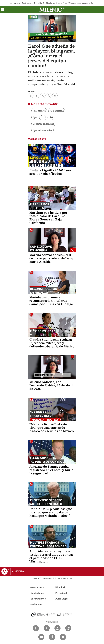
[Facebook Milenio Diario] (36, 628)
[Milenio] (52, 10)
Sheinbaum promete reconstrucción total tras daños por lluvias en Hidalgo (51, 301)
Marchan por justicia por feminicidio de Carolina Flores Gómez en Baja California (48, 218)
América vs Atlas (60, 3)
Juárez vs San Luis (90, 3)
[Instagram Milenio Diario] (57, 628)
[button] (2, 11)
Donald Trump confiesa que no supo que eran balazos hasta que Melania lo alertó (51, 512)
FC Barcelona (57, 111)
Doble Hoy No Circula (43, 3)
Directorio (61, 587)
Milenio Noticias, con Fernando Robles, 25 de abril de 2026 (51, 385)
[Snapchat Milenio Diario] (63, 637)
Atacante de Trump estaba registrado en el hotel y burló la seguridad (51, 470)
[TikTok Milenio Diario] (52, 637)
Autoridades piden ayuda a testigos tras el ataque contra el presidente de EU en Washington (51, 556)
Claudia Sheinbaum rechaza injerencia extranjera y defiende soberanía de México (52, 343)
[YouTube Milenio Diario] (41, 637)
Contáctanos (38, 593)
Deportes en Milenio (43, 124)
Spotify (37, 117)
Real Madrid (39, 111)
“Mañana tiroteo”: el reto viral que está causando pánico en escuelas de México (52, 428)
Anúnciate (36, 604)
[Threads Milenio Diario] (68, 628)
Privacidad (61, 593)
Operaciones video (43, 130)
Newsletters (37, 587)
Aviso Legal (61, 599)
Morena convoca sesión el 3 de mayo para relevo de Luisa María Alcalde (52, 258)
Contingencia (27, 3)
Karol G (49, 117)
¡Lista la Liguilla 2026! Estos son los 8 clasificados (51, 172)
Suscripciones (38, 599)
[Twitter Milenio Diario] (47, 628)
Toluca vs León (75, 3)
